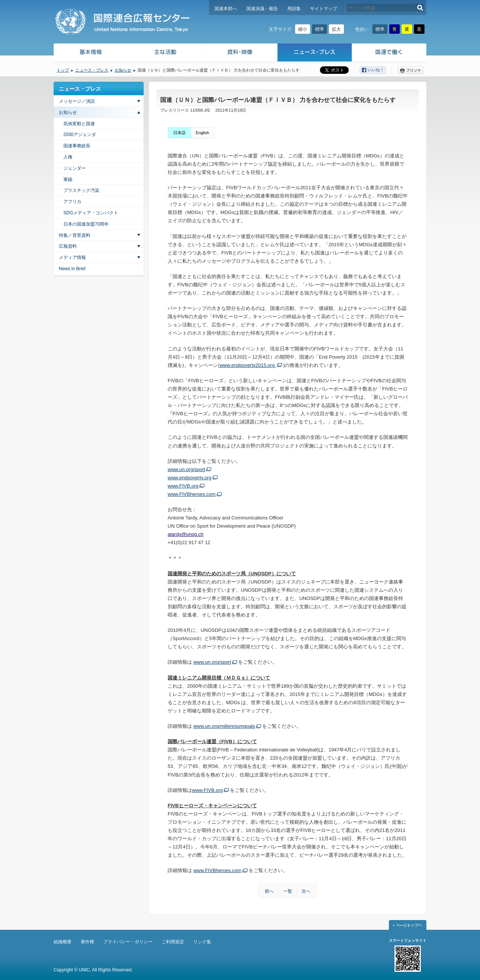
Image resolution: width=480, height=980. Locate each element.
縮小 (303, 29)
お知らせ (123, 70)
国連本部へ (226, 9)
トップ (63, 70)
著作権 (87, 942)
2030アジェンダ (80, 135)
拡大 (336, 29)
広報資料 (68, 246)
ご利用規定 (173, 942)
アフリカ (72, 202)
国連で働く (390, 53)
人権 (68, 157)
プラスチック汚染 (81, 190)
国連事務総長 (77, 146)
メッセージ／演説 (77, 101)
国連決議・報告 (262, 9)
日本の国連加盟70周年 (86, 224)
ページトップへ (408, 925)
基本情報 (90, 53)
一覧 (288, 891)
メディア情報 (72, 257)
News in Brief (72, 269)
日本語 (179, 133)
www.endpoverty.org (190, 478)
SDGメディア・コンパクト (91, 213)
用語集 (294, 9)
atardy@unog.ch (186, 534)
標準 (319, 29)
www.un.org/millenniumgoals (224, 726)
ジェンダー (75, 168)
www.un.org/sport (186, 469)
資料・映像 (240, 53)
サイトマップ (324, 9)
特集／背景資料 (75, 235)
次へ (306, 891)
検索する (420, 8)
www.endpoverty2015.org (248, 365)
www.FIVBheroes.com (192, 494)
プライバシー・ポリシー (128, 942)
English (202, 133)
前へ (269, 891)
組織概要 (63, 942)
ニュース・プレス (315, 53)
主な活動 (166, 53)
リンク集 (202, 942)
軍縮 (68, 180)
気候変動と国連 (79, 124)
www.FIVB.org (183, 486)
